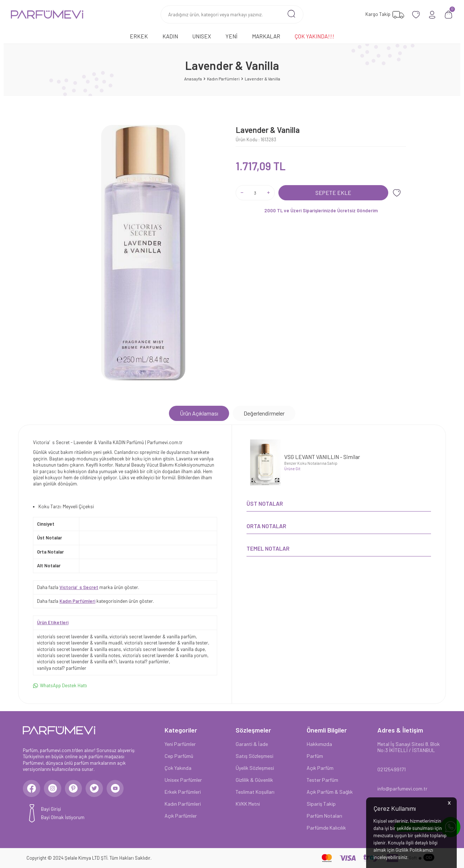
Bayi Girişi (51, 810)
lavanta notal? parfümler (144, 662)
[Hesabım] (432, 15)
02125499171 (391, 769)
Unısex (202, 36)
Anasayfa (193, 79)
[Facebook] (32, 789)
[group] (143, 253)
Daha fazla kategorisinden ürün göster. (96, 601)
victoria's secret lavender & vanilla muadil (80, 643)
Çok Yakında (178, 768)
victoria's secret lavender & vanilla (72, 637)
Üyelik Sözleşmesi (255, 768)
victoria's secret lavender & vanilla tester (166, 643)
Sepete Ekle (333, 193)
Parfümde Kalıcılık (326, 828)
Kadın (170, 36)
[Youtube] (119, 789)
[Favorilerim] (384, 15)
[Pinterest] (75, 789)
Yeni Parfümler (180, 744)
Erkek (139, 36)
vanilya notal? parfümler (62, 668)
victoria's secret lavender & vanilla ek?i (77, 662)
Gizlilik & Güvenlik (254, 780)
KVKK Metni (248, 804)
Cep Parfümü (179, 756)
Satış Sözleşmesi (254, 756)
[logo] (47, 14)
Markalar (266, 36)
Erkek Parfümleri (183, 792)
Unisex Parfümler (183, 780)
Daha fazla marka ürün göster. (88, 587)
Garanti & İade (252, 744)
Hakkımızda (319, 744)
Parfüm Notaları (324, 816)
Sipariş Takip (321, 804)
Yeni (231, 36)
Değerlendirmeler (264, 413)
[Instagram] (54, 789)
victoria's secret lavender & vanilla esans (79, 649)
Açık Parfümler (181, 816)
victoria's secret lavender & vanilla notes (79, 655)
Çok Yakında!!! (314, 36)
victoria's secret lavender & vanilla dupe (164, 649)
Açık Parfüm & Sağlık (330, 792)
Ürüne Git (292, 469)
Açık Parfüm (320, 768)
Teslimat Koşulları (255, 792)
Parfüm (315, 756)
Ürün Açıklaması (199, 413)
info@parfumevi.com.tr (402, 788)
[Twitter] (97, 789)
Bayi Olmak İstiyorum (63, 818)
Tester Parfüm (322, 780)
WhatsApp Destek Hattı (60, 686)
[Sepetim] (449, 15)
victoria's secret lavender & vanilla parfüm (153, 637)
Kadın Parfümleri (223, 79)
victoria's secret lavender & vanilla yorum (165, 655)
